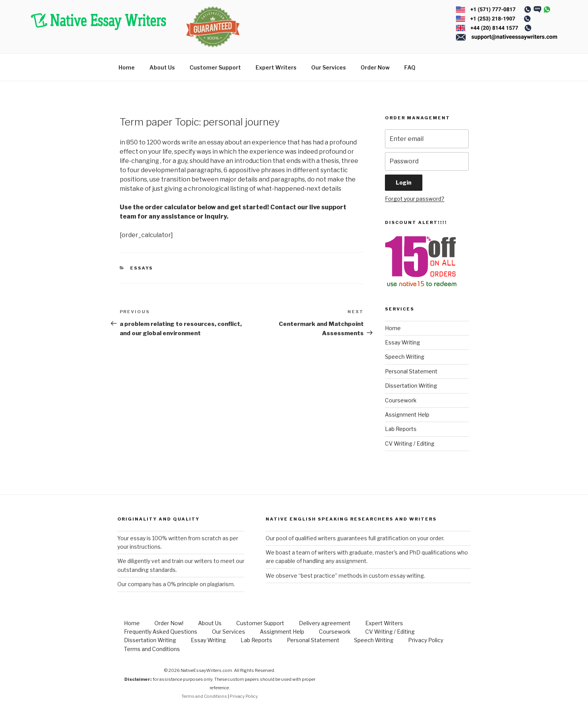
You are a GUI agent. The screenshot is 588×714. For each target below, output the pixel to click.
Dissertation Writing (411, 386)
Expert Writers (276, 67)
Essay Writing (402, 342)
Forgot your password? (415, 199)
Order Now (375, 67)
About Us (162, 67)
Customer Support (215, 67)
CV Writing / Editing (410, 443)
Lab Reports (401, 429)
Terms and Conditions (152, 649)
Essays (141, 268)
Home (127, 67)
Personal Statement (411, 371)
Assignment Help (407, 415)
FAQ (410, 67)
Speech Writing (405, 357)
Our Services (329, 67)
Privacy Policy (426, 640)
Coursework (401, 400)
